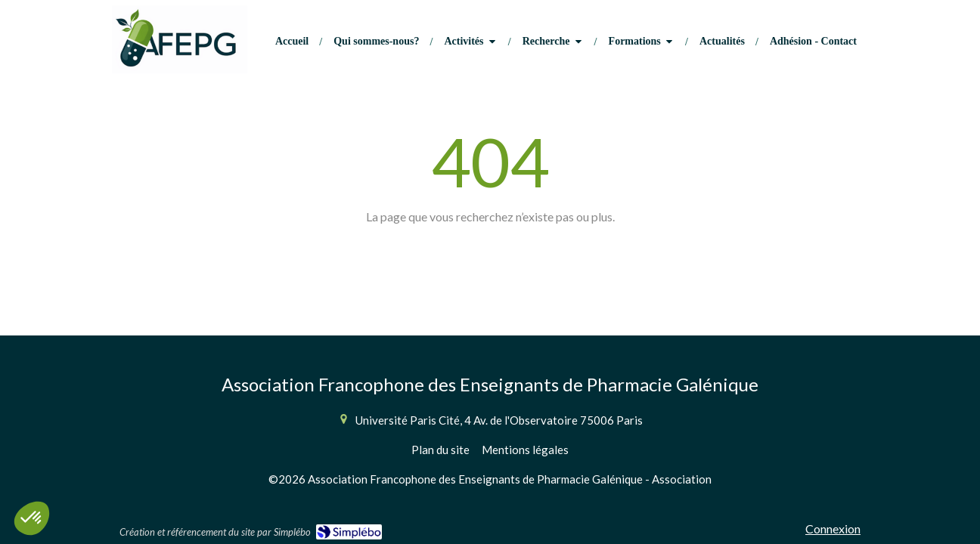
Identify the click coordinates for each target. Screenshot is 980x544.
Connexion (833, 529)
